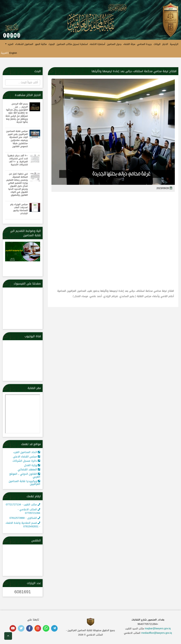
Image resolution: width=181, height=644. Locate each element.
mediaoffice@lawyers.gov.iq (157, 633)
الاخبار (165, 44)
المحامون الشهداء (24, 44)
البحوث (52, 44)
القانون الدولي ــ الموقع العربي (25, 475)
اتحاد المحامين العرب (27, 452)
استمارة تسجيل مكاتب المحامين (72, 44)
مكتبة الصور (41, 44)
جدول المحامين (114, 44)
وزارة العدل (32, 465)
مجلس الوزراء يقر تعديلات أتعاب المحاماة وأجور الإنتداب (19, 209)
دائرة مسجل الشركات (26, 461)
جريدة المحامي (144, 44)
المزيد (9, 44)
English (13, 53)
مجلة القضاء (129, 44)
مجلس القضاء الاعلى (27, 457)
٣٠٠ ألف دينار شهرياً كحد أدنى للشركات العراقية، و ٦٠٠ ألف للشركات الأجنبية (18, 160)
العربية (4, 53)
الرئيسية (174, 44)
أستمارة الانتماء (97, 44)
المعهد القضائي (29, 469)
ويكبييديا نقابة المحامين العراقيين (24, 483)
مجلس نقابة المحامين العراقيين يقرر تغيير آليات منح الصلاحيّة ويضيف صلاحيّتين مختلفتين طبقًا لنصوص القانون (17, 139)
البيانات (157, 44)
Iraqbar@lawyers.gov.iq (158, 629)
